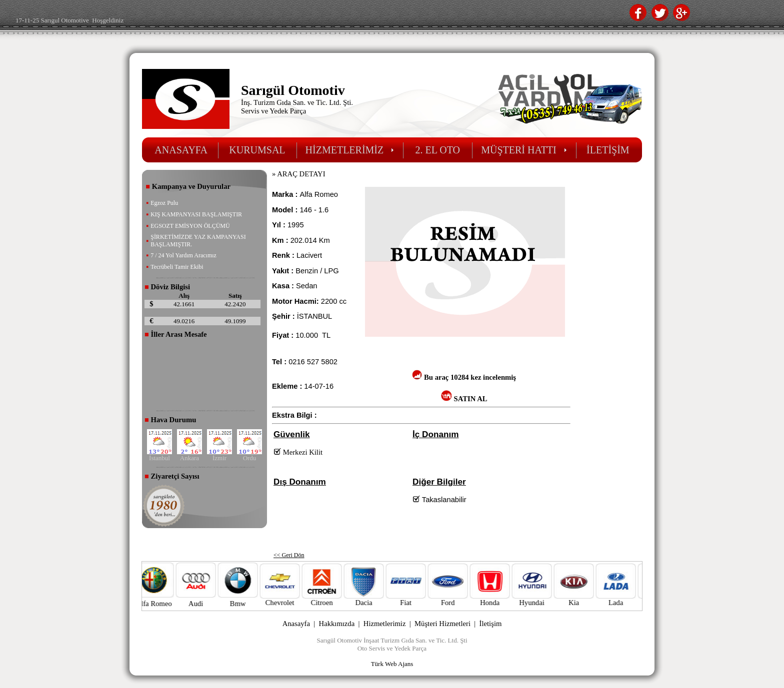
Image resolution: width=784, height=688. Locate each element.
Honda (501, 599)
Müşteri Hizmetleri (442, 624)
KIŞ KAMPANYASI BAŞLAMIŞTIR (196, 214)
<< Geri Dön (289, 555)
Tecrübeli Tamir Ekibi (177, 267)
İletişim (491, 624)
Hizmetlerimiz (385, 624)
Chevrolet (291, 599)
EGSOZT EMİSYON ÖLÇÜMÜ (190, 226)
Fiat (417, 599)
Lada (627, 599)
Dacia (375, 599)
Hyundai (543, 599)
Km (323, 240)
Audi (207, 604)
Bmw (249, 604)
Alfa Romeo (165, 604)
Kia (585, 599)
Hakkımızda (337, 624)
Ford (459, 599)
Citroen (333, 599)
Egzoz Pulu (164, 203)
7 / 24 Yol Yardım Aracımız (183, 255)
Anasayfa (296, 624)
